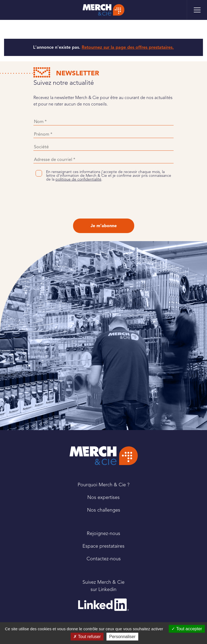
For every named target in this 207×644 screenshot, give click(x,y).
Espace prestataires (103, 546)
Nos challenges (104, 510)
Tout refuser (87, 637)
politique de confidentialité (78, 179)
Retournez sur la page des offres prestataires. (128, 47)
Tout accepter (187, 629)
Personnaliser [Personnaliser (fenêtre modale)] (122, 637)
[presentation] (103, 200)
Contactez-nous (104, 559)
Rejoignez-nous (103, 533)
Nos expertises (103, 497)
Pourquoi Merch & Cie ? (103, 485)
